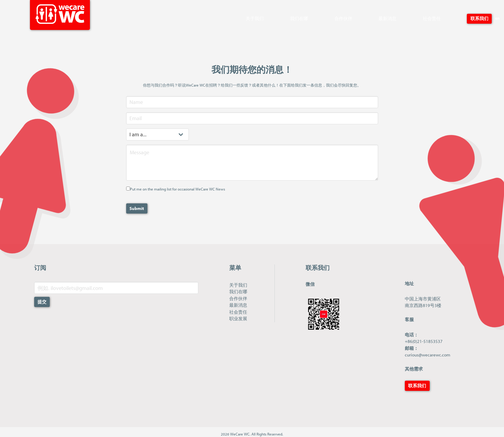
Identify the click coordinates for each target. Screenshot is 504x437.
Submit (137, 208)
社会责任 (432, 18)
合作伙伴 (343, 18)
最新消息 (387, 18)
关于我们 (255, 18)
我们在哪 (299, 18)
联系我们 (479, 18)
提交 (42, 302)
